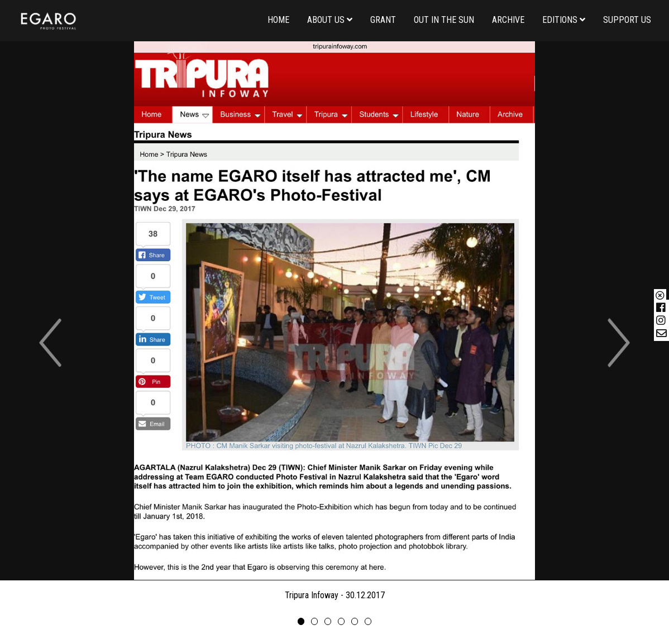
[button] (50, 343)
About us (330, 20)
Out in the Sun (444, 20)
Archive (508, 20)
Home (278, 20)
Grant (383, 20)
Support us (627, 20)
